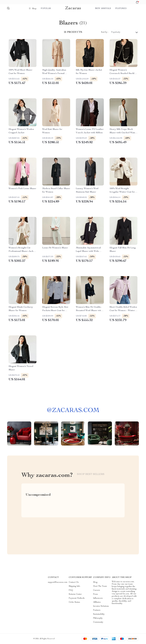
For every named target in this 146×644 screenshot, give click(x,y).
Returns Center (75, 594)
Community (98, 622)
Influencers (98, 598)
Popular (46, 9)
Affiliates (97, 602)
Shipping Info (74, 586)
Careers (97, 590)
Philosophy (98, 618)
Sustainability (99, 614)
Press (95, 594)
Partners (97, 610)
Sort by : (105, 32)
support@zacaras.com (58, 582)
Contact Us (74, 582)
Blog (95, 582)
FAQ (71, 590)
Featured (121, 9)
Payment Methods (77, 598)
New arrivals (103, 9)
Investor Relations (101, 606)
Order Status (74, 602)
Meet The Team (100, 586)
